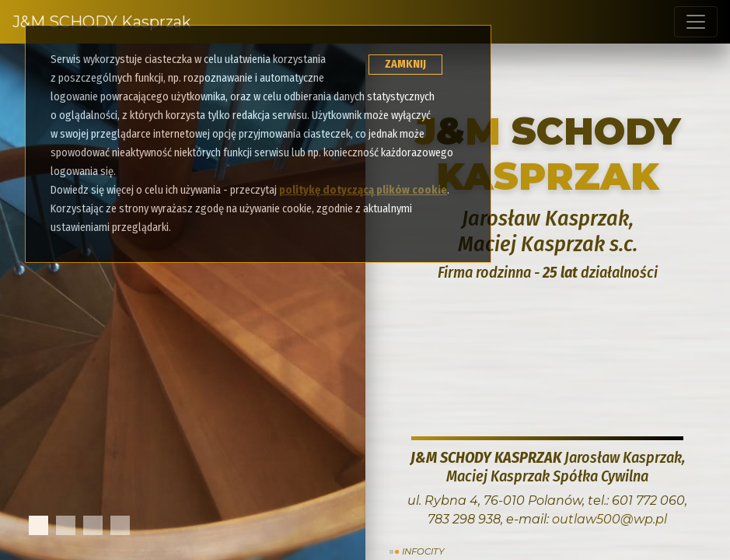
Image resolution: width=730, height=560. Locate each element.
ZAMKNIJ (405, 64)
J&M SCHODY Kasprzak (102, 22)
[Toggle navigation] (696, 22)
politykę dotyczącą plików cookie (363, 190)
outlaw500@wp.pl (609, 519)
